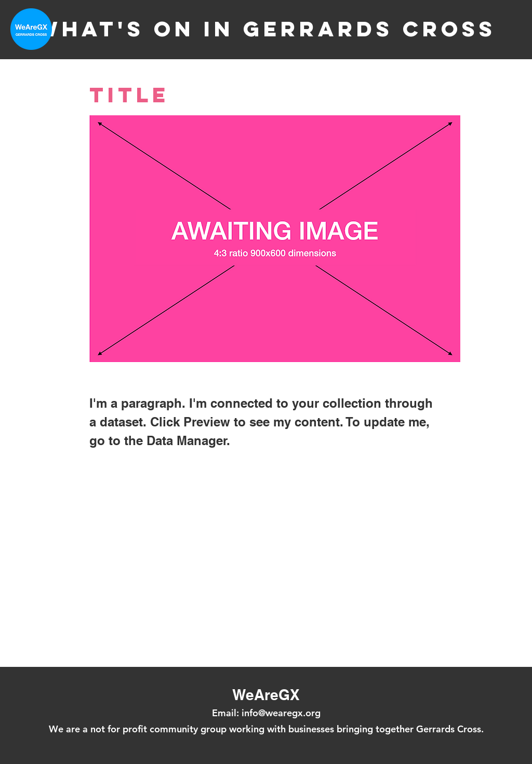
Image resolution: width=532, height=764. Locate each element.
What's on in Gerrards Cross (266, 29)
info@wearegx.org (281, 713)
